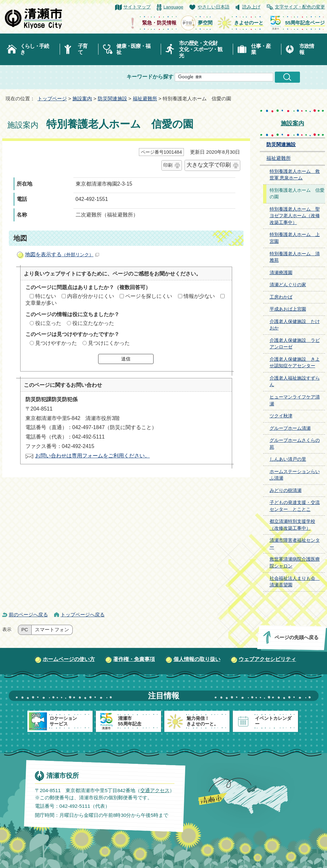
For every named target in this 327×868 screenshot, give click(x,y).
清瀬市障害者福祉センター (295, 544)
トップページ (52, 98)
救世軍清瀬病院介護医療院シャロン (295, 563)
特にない (46, 296)
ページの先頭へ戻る (296, 637)
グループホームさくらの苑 (295, 444)
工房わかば (281, 297)
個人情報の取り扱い (197, 659)
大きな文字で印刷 (209, 165)
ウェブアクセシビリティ (267, 659)
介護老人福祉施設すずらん (295, 382)
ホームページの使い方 (69, 659)
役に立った (48, 323)
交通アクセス (155, 790)
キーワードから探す (150, 77)
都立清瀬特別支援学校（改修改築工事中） (292, 525)
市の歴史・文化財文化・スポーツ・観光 (201, 49)
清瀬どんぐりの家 (288, 285)
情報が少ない (199, 296)
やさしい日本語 (214, 7)
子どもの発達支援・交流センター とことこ (295, 506)
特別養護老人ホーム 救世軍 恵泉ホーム (295, 175)
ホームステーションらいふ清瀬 (295, 475)
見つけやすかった (56, 343)
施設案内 (82, 98)
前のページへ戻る (28, 615)
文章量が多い (41, 303)
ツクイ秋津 (281, 416)
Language (173, 7)
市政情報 (306, 49)
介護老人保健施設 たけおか (295, 325)
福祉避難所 (145, 98)
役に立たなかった (93, 323)
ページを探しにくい (149, 296)
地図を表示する (62, 254)
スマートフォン (52, 630)
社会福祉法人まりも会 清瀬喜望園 (295, 582)
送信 (126, 359)
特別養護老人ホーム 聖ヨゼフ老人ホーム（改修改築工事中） (295, 216)
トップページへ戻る (83, 615)
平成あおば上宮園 (288, 309)
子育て (83, 49)
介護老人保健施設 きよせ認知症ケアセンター (295, 363)
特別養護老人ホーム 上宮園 (295, 238)
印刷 (168, 165)
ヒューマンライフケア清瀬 (295, 400)
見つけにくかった (109, 343)
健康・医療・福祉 (133, 49)
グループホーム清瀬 (290, 428)
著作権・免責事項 (134, 659)
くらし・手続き (35, 49)
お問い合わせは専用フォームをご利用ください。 (93, 456)
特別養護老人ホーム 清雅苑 (295, 257)
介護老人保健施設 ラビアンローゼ (295, 344)
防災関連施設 (112, 98)
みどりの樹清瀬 (286, 490)
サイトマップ (137, 7)
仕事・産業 (261, 49)
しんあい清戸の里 (288, 459)
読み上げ (251, 7)
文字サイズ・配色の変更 (300, 7)
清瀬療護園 (281, 273)
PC (25, 630)
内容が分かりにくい (91, 296)
